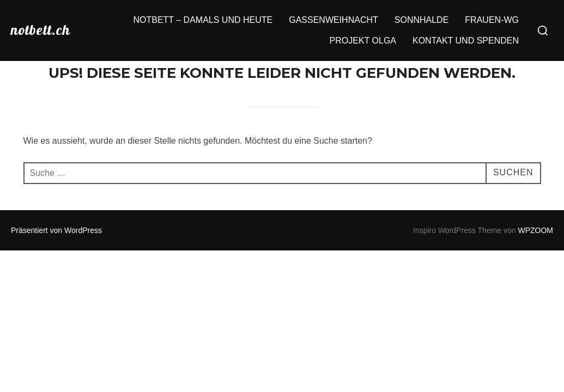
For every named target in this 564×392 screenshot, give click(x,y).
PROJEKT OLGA (363, 41)
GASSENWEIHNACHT (333, 20)
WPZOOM (535, 230)
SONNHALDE (422, 20)
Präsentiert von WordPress (56, 230)
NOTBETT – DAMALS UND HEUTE (203, 20)
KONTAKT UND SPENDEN (466, 41)
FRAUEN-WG (492, 20)
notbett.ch (41, 30)
